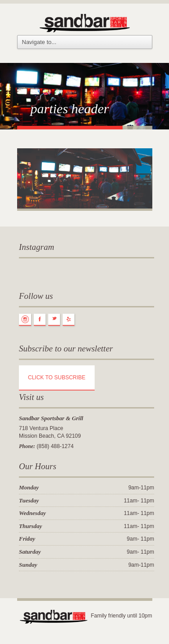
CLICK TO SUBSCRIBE (57, 378)
